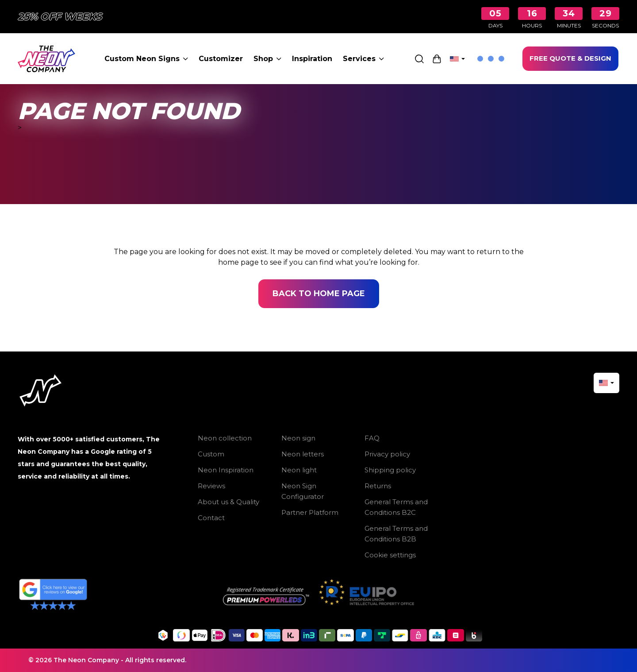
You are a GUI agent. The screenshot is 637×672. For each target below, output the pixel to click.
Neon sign (298, 438)
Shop (267, 59)
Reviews (211, 486)
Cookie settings (390, 555)
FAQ (372, 438)
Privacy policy (387, 454)
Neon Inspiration (226, 470)
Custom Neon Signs (146, 59)
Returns (378, 486)
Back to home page (319, 294)
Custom (211, 454)
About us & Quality (228, 502)
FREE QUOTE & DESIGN (570, 58)
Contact (211, 518)
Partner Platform (310, 512)
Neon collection (225, 438)
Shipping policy (390, 470)
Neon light (299, 470)
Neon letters (303, 454)
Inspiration (312, 59)
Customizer (221, 59)
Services (363, 59)
